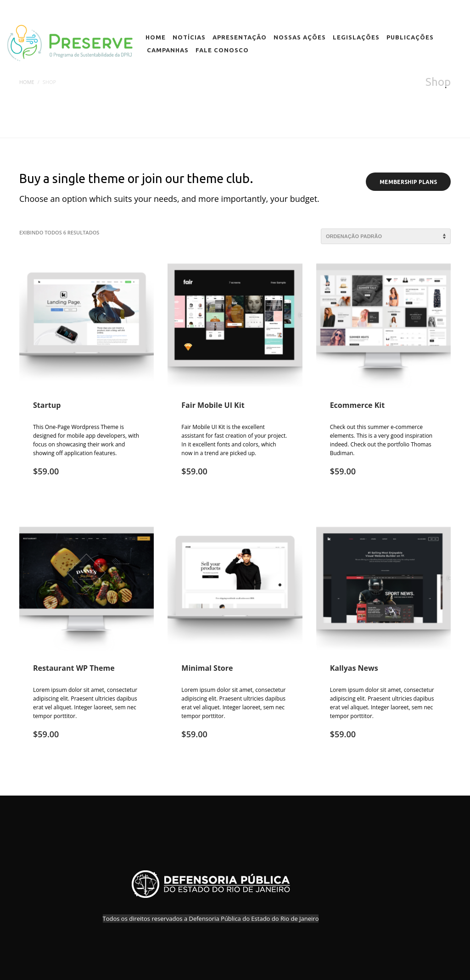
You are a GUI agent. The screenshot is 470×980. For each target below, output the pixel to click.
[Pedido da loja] (386, 236)
